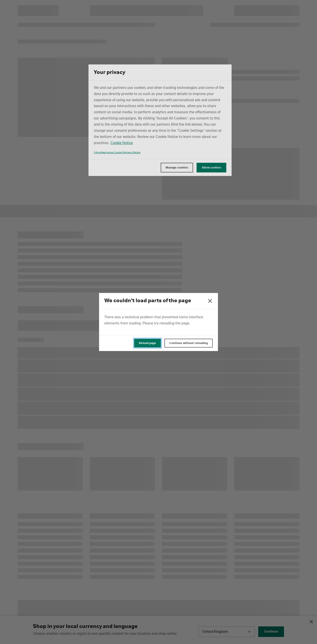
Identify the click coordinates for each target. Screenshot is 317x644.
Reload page (147, 343)
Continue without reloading (189, 343)
